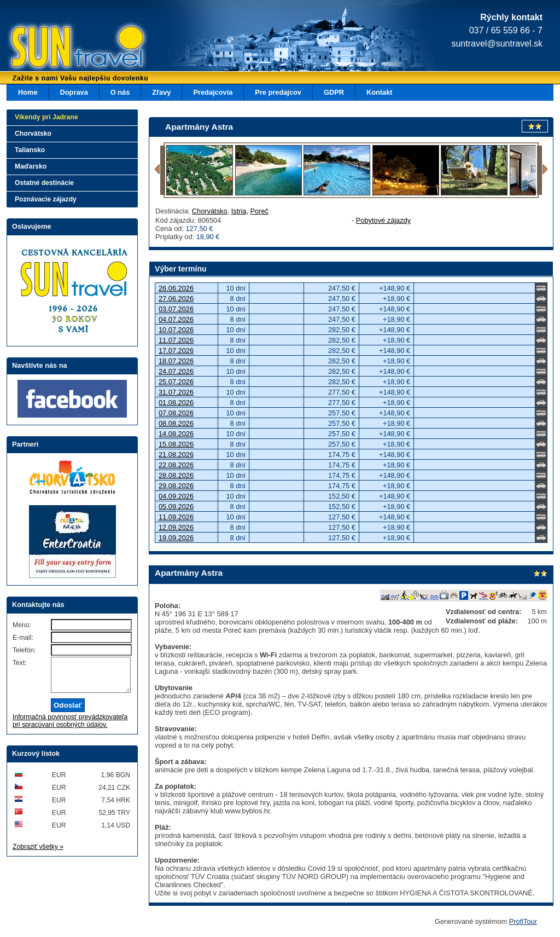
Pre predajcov (278, 92)
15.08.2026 (176, 444)
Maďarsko (31, 166)
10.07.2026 (176, 330)
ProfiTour (523, 921)
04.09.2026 (176, 496)
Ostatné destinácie (44, 183)
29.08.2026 (176, 486)
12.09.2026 (176, 527)
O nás (120, 92)
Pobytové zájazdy (383, 220)
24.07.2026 (176, 371)
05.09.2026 (176, 507)
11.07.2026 (176, 340)
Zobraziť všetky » (38, 853)
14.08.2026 (176, 434)
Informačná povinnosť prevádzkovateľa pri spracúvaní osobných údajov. (70, 727)
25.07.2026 (176, 382)
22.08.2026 (176, 465)
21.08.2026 (176, 455)
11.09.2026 (176, 517)
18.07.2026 (176, 361)
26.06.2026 (176, 288)
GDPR (334, 92)
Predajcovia (213, 92)
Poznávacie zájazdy (46, 199)
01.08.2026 (176, 403)
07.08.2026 (176, 413)
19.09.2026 (176, 538)
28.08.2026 (176, 475)
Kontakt (380, 92)
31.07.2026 (176, 392)
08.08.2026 (176, 423)
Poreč (259, 211)
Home (28, 92)
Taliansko (30, 150)
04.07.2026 (176, 319)
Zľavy (161, 92)
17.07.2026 (176, 351)
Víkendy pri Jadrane (46, 117)
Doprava (74, 92)
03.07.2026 (176, 309)
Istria (239, 211)
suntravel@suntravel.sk (497, 44)
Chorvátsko (210, 211)
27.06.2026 (176, 299)
